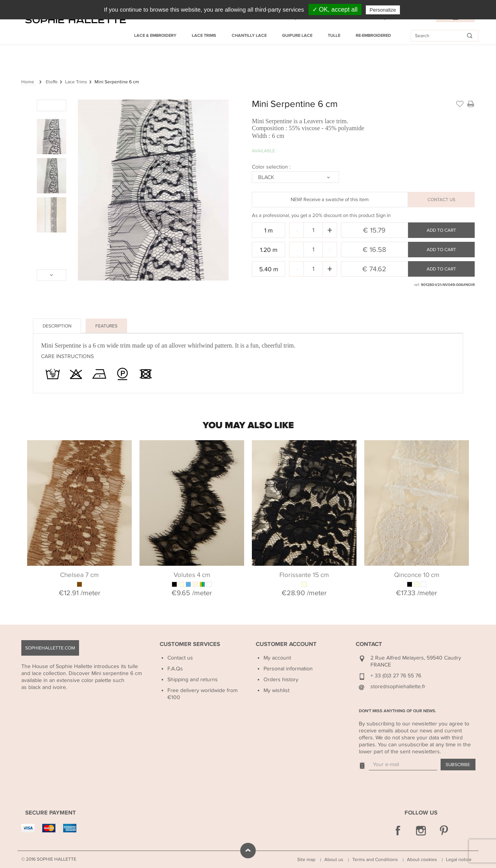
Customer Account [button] (286, 644)
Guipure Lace (297, 35)
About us (334, 859)
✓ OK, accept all (335, 9)
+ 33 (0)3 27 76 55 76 (396, 676)
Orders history (281, 679)
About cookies (422, 859)
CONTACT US (441, 200)
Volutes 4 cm (192, 575)
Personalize (383, 10)
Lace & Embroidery (155, 35)
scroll (248, 851)
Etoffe (52, 82)
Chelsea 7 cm (79, 575)
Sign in (383, 215)
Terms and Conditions (375, 859)
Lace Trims (204, 35)
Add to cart (441, 230)
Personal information (288, 669)
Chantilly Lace (249, 35)
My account (277, 658)
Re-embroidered (373, 35)
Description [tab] (57, 326)
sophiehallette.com (50, 648)
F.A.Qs (175, 669)
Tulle (334, 35)
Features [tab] (106, 326)
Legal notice (459, 859)
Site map (306, 859)
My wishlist (276, 690)
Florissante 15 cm (304, 575)
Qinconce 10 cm (417, 575)
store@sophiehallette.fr (398, 686)
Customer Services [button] (190, 644)
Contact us (180, 658)
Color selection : (272, 167)
